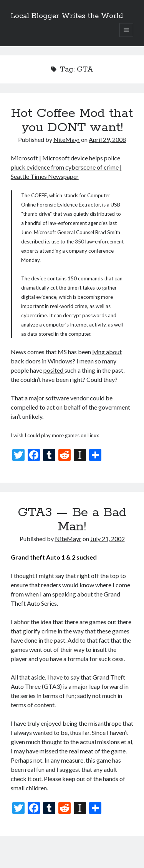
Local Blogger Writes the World (67, 16)
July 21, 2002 (108, 539)
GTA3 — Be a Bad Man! (72, 520)
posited (54, 370)
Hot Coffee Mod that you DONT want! (72, 121)
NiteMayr (67, 139)
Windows (60, 361)
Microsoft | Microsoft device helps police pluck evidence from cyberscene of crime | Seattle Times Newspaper (66, 167)
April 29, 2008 (107, 139)
